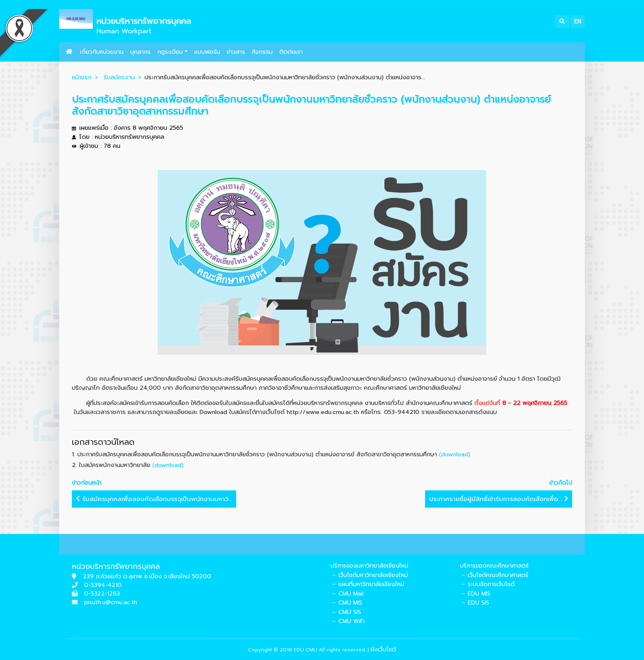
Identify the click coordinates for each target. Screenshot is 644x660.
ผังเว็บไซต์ (383, 650)
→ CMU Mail (347, 594)
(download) (455, 454)
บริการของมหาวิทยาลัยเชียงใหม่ (369, 566)
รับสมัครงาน (119, 77)
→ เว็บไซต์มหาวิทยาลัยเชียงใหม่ (369, 575)
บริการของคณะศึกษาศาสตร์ (494, 566)
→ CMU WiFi (348, 621)
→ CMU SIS (346, 612)
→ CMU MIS (346, 603)
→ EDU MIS (475, 594)
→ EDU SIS (475, 603)
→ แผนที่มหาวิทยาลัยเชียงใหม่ (367, 584)
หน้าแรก (82, 77)
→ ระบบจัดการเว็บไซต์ (487, 584)
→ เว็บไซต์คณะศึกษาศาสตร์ (494, 575)
